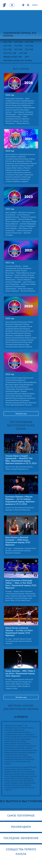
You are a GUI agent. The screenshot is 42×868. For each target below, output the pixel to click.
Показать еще (21, 414)
